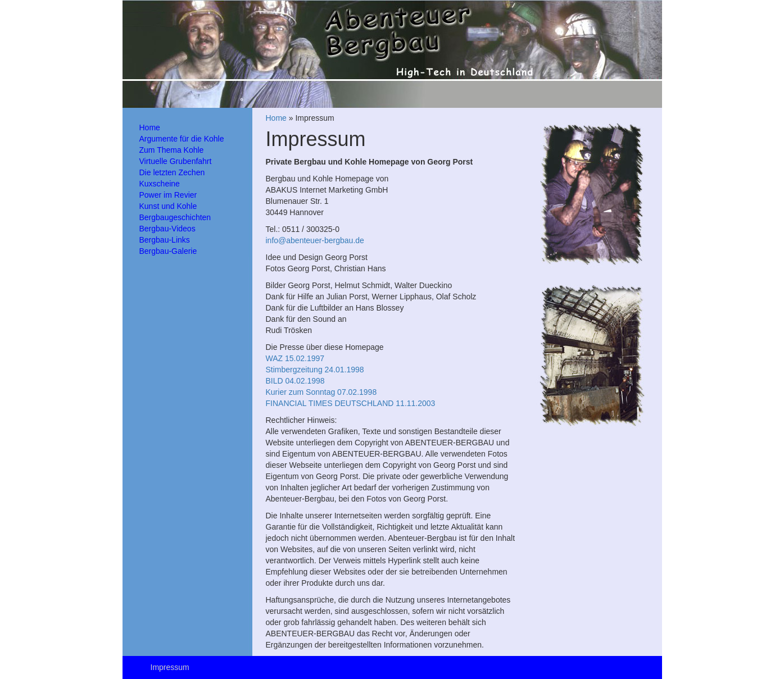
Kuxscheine (160, 184)
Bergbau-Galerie (168, 251)
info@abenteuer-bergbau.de (315, 240)
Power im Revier (168, 195)
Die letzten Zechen (172, 172)
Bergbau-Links (165, 240)
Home (150, 127)
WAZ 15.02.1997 (295, 358)
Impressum (170, 667)
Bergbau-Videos (167, 229)
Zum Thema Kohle (172, 150)
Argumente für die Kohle (182, 139)
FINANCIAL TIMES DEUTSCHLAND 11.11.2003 (351, 403)
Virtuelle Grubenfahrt (176, 161)
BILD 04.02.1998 (295, 381)
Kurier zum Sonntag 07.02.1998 (321, 392)
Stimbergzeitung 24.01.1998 (315, 370)
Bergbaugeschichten (175, 217)
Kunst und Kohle (168, 206)
